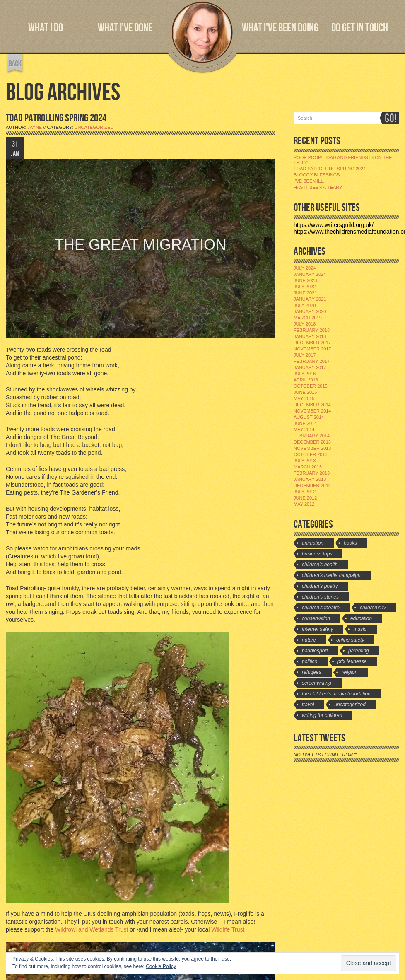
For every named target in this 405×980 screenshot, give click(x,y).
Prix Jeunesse (352, 661)
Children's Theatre (321, 608)
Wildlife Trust (228, 929)
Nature (309, 640)
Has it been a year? (318, 187)
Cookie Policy (161, 966)
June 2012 (305, 498)
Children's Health (320, 565)
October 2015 (311, 386)
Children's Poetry (320, 586)
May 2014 (304, 430)
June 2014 (305, 423)
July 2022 (305, 287)
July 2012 (305, 492)
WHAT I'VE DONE (125, 28)
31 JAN (15, 149)
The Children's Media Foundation (336, 694)
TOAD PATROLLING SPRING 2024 (56, 118)
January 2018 (310, 336)
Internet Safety (317, 629)
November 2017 (312, 349)
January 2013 (310, 479)
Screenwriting (317, 683)
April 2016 (306, 380)
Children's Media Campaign (331, 575)
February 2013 (312, 473)
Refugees (312, 672)
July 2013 (305, 461)
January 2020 (310, 311)
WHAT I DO (46, 28)
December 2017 (312, 343)
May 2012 (304, 504)
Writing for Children (322, 715)
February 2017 (312, 361)
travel (308, 705)
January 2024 (310, 274)
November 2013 (312, 448)
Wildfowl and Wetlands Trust (92, 929)
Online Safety (350, 640)
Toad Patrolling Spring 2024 (330, 169)
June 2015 (305, 392)
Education (361, 618)
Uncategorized (94, 127)
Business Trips (317, 554)
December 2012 (312, 485)
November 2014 (312, 411)
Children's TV (373, 608)
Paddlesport (315, 651)
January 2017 (310, 367)
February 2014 (312, 436)
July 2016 (305, 374)
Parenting (359, 651)
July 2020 (305, 305)
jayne (35, 127)
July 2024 (305, 268)
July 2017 (305, 355)
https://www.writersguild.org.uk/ (334, 225)
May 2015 (304, 398)
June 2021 (305, 293)
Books (350, 543)
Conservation (316, 618)
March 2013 (308, 467)
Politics (310, 661)
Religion (350, 672)
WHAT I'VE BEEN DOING (280, 28)
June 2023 (305, 280)
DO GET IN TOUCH (360, 28)
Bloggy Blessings (317, 175)
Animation (313, 543)
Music (360, 629)
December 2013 (312, 442)
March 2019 (308, 318)
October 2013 (311, 454)
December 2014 (312, 405)
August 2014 (309, 417)
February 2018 (312, 330)
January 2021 (310, 299)
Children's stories (320, 597)
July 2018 (305, 324)
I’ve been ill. (309, 181)
